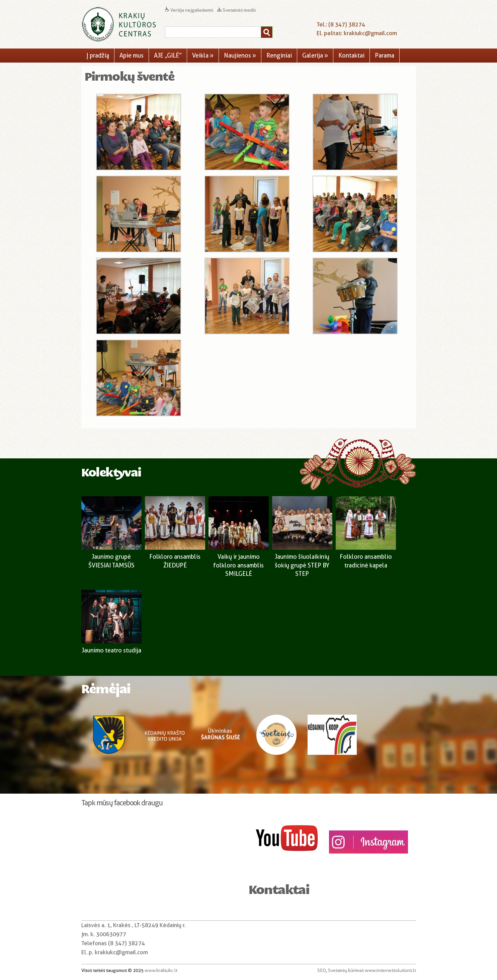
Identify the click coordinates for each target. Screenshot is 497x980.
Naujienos (240, 55)
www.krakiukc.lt (161, 970)
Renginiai (279, 55)
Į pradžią (98, 55)
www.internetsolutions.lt (390, 970)
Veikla (203, 55)
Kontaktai (351, 55)
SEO (322, 970)
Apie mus (132, 55)
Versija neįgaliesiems (190, 10)
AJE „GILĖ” (168, 55)
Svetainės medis (236, 10)
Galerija (315, 55)
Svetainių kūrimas (346, 970)
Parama (385, 55)
